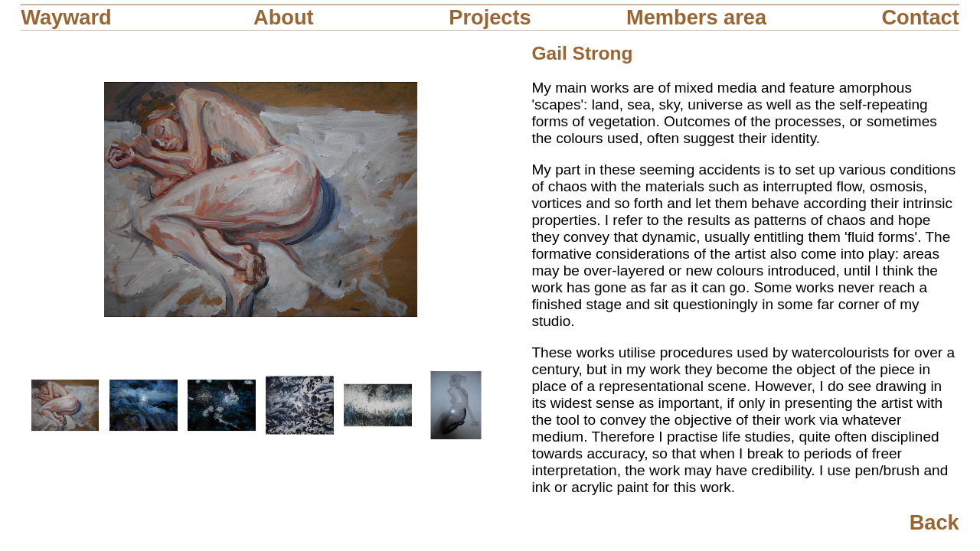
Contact (920, 17)
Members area (696, 17)
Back (934, 522)
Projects (490, 17)
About (284, 17)
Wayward (66, 17)
